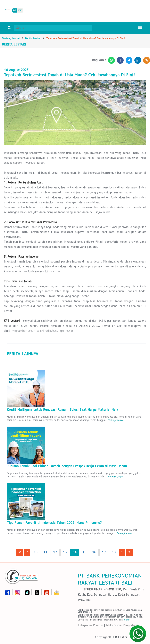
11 (45, 552)
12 (55, 552)
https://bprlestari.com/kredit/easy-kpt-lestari (43, 331)
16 (94, 552)
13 (65, 552)
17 (104, 552)
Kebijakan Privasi (90, 625)
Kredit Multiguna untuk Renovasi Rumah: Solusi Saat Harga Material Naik (62, 410)
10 (36, 552)
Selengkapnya (116, 420)
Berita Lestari (33, 38)
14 (75, 552)
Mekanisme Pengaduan (122, 625)
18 (114, 552)
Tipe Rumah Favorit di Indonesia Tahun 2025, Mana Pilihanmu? (54, 523)
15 (84, 552)
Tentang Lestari (11, 38)
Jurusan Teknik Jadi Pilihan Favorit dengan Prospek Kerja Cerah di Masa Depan (67, 466)
